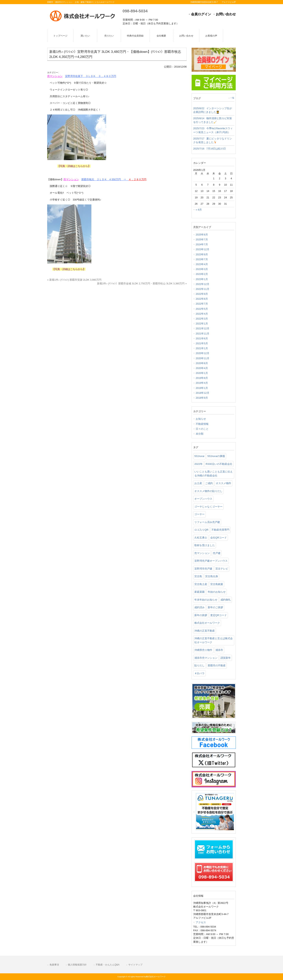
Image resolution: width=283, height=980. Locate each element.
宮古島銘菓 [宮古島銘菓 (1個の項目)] (217, 584)
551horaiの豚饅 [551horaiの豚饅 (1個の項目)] (216, 456)
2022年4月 (202, 314)
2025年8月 (202, 235)
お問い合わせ (226, 14)
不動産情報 (202, 424)
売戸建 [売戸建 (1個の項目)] (217, 553)
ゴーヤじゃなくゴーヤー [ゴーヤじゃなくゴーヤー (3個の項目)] (208, 507)
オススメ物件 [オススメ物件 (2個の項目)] (223, 483)
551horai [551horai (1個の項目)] (199, 456)
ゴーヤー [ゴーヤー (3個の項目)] (199, 514)
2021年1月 (202, 348)
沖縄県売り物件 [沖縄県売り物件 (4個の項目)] (203, 650)
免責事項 (54, 965)
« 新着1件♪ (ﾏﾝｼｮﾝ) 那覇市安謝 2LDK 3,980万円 (74, 280)
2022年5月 (202, 309)
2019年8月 (202, 378)
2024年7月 (202, 244)
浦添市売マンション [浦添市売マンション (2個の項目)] (206, 658)
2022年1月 (202, 324)
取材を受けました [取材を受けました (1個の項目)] (205, 545)
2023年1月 (202, 279)
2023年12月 (203, 249)
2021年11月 (203, 334)
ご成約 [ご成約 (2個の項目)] (209, 483)
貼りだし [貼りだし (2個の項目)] (199, 665)
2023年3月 (202, 269)
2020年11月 (203, 358)
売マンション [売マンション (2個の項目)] (202, 553)
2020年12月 (203, 353)
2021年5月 (202, 343)
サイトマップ (135, 965)
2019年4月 (202, 383)
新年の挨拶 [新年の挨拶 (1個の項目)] (201, 615)
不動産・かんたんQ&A (108, 965)
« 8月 (199, 210)
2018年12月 (203, 393)
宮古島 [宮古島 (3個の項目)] (198, 576)
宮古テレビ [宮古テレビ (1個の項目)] (222, 569)
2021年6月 (202, 338)
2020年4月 (202, 368)
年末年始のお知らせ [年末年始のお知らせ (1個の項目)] (206, 600)
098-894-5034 (135, 11)
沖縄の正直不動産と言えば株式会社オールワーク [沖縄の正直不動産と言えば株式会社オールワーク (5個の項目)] (214, 640)
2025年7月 (202, 240)
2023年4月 (202, 264)
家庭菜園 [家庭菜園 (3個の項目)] (199, 592)
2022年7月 (202, 304)
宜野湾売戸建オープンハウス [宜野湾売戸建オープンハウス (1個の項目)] (211, 561)
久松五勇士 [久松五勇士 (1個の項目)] (201, 538)
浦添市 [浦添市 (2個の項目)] (219, 650)
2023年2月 (202, 274)
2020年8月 (202, 363)
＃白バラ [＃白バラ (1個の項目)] (199, 673)
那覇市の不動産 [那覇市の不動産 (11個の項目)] (217, 665)
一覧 (232, 98)
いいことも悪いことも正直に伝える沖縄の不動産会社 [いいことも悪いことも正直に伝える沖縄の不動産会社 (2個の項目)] (214, 474)
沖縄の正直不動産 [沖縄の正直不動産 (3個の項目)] (205, 631)
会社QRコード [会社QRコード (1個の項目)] (219, 538)
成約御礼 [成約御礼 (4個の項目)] (226, 600)
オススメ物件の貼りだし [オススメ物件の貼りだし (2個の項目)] (208, 491)
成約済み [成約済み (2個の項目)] (199, 607)
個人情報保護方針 (77, 965)
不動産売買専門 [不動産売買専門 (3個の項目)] (220, 530)
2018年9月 (202, 398)
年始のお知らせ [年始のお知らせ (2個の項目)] (217, 592)
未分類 (200, 434)
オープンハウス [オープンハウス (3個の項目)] (203, 499)
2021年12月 (203, 328)
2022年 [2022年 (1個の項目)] (198, 464)
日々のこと (202, 429)
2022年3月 (202, 319)
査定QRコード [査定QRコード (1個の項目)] (219, 615)
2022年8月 (202, 299)
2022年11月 (203, 289)
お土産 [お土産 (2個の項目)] (198, 483)
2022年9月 (202, 294)
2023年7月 (202, 259)
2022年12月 (203, 284)
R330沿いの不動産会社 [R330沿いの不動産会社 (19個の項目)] (219, 464)
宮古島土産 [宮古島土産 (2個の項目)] (201, 584)
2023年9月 (202, 254)
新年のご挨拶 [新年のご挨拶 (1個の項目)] (215, 607)
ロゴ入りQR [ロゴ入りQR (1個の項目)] (201, 530)
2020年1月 (202, 373)
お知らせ (201, 419)
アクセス (201, 922)
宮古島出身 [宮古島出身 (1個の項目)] (212, 576)
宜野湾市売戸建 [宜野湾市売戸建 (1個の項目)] (203, 569)
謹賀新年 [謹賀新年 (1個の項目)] (226, 658)
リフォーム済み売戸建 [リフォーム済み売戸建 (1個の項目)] (207, 522)
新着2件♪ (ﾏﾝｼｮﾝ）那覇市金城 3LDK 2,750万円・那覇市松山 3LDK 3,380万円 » (142, 283)
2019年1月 (202, 388)
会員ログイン (201, 14)
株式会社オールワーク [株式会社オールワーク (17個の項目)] (207, 623)
